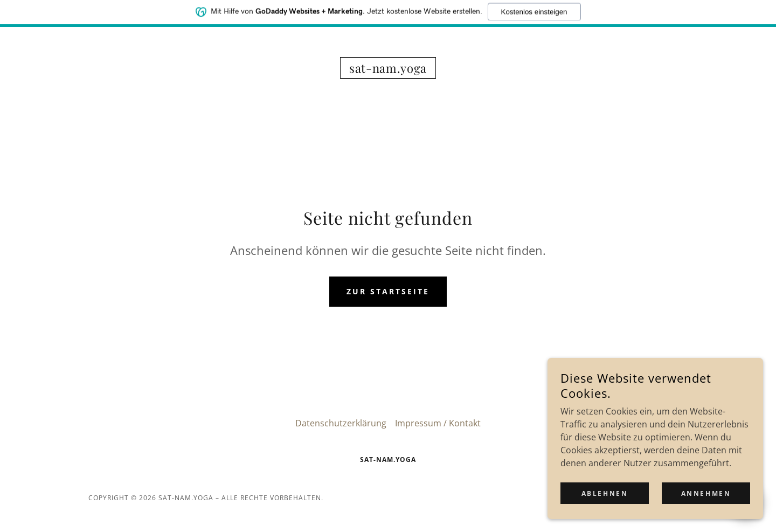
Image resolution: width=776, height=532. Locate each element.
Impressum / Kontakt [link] (438, 423)
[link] (388, 70)
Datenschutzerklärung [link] (341, 423)
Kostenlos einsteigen (534, 9)
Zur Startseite (388, 291)
